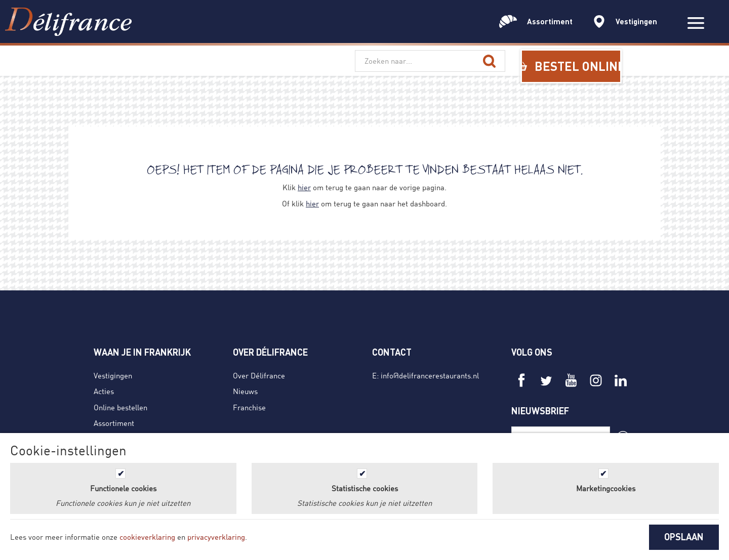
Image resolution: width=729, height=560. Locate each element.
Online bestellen (120, 407)
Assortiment (114, 423)
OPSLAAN (684, 537)
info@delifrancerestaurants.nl (430, 375)
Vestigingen (113, 375)
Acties (104, 391)
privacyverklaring (216, 537)
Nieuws (245, 391)
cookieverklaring (147, 537)
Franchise (249, 407)
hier (304, 187)
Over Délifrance (259, 375)
